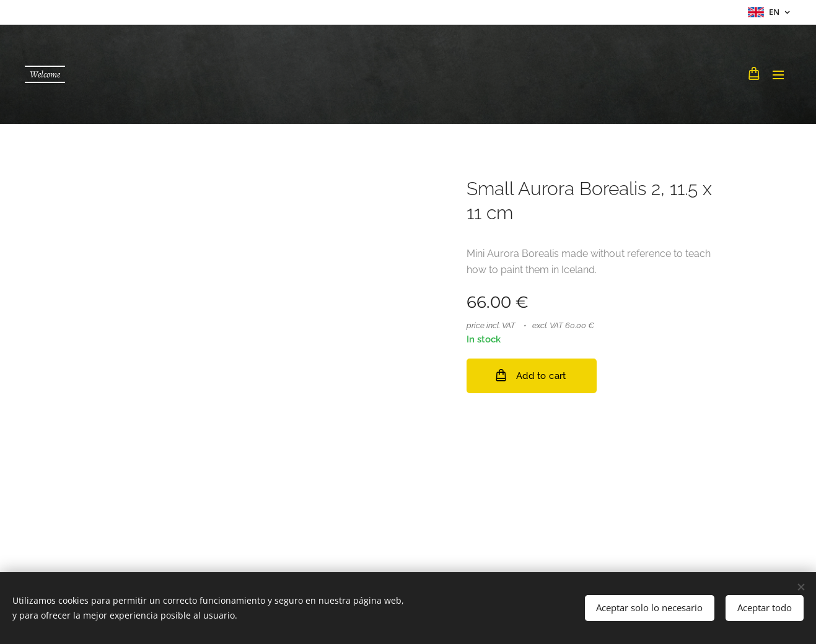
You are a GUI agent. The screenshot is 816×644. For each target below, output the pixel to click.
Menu (778, 75)
